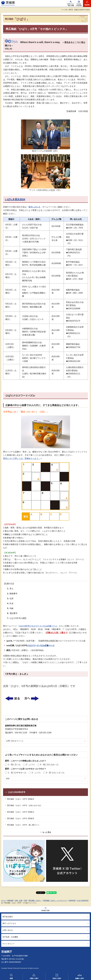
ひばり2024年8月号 (17, 792)
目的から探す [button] (57, 978)
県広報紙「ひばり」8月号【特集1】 (21, 812)
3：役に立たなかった (49, 764)
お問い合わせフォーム (15, 741)
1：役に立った (14, 764)
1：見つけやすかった (17, 773)
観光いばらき (34, 207)
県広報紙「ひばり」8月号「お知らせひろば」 (25, 805)
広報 (25, 901)
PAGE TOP (45, 911)
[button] (79, 3)
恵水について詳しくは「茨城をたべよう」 (22, 458)
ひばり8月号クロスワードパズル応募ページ (38, 626)
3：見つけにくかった (55, 773)
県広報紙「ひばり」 (35, 901)
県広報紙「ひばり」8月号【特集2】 (21, 799)
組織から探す (80, 978)
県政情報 (10, 901)
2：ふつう (30, 764)
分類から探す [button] (34, 978)
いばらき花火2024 (15, 199)
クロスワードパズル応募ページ (41, 646)
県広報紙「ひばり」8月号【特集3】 (21, 818)
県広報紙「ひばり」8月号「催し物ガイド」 (24, 825)
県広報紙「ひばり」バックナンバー (55, 901)
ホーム (3, 901)
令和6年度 (72, 901)
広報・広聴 (19, 901)
